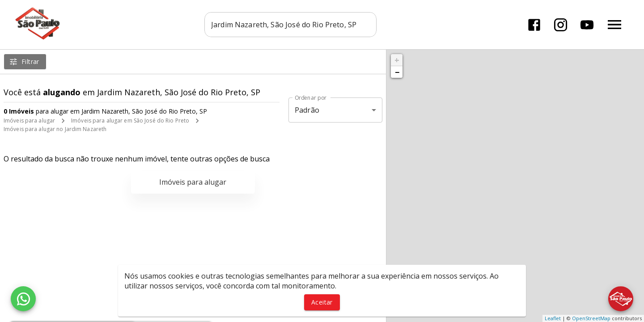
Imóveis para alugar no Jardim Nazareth (55, 129)
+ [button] (397, 60)
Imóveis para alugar (29, 121)
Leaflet (553, 318)
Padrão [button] (307, 110)
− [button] (397, 72)
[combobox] (290, 25)
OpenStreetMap (591, 318)
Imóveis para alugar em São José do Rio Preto (130, 121)
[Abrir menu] (614, 25)
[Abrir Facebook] (534, 25)
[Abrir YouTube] (587, 25)
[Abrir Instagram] (561, 25)
